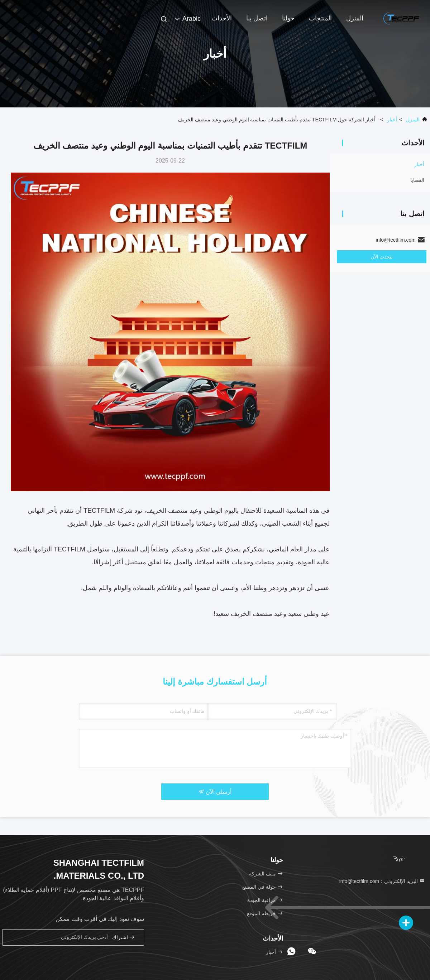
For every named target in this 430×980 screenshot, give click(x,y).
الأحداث (222, 18)
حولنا (288, 18)
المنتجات (320, 18)
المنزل (355, 18)
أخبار (392, 120)
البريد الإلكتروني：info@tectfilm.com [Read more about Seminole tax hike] (382, 881)
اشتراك (124, 937)
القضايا (417, 180)
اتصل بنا (257, 18)
